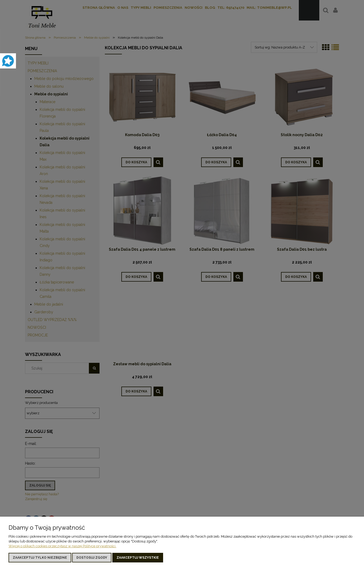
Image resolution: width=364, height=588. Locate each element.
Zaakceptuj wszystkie (138, 558)
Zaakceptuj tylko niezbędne (40, 558)
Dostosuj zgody (92, 558)
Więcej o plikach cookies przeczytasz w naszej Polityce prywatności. (62, 546)
